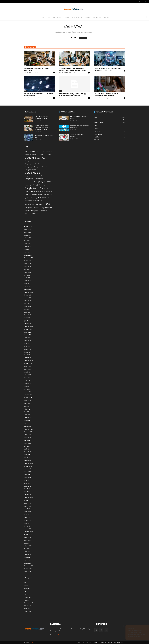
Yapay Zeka (98, 65)
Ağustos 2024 (28, 289)
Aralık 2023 (27, 312)
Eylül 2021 (27, 389)
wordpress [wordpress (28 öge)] (35, 211)
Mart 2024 (27, 304)
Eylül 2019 (27, 458)
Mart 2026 (27, 235)
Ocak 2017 (27, 549)
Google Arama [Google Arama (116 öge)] (32, 173)
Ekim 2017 (27, 523)
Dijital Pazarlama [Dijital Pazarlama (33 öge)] (46, 151)
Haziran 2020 (28, 432)
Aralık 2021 (27, 381)
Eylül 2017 (27, 526)
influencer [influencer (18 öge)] (28, 194)
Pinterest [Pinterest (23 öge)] (36, 201)
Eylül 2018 (27, 492)
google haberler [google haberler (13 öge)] (29, 182)
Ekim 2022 (27, 352)
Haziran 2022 (28, 363)
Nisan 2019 (27, 472)
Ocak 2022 (27, 378)
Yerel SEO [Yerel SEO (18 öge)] (28, 214)
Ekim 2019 (27, 455)
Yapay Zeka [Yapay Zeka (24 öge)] (43, 211)
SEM (49, 17)
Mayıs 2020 (27, 435)
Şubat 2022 (27, 375)
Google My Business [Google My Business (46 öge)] (42, 182)
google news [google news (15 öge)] (28, 185)
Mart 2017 (27, 543)
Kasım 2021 (27, 383)
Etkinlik (88, 17)
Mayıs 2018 (27, 503)
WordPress (27, 609)
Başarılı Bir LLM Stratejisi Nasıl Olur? (108, 68)
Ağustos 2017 (28, 529)
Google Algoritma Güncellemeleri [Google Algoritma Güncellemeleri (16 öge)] (34, 164)
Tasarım (67, 17)
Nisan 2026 (27, 232)
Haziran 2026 (28, 227)
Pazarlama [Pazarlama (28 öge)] (28, 201)
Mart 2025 (27, 269)
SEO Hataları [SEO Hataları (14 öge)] (36, 208)
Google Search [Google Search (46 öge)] (39, 185)
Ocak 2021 (27, 412)
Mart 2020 (27, 440)
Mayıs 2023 (27, 332)
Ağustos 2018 (28, 495)
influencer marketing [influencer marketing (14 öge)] (37, 194)
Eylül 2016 (27, 560)
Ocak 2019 (27, 480)
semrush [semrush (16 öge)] (42, 204)
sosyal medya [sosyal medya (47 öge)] (46, 207)
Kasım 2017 (27, 520)
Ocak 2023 (27, 343)
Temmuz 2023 (28, 326)
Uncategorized (28, 603)
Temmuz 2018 (28, 497)
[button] (147, 18)
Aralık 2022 (27, 346)
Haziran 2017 (28, 535)
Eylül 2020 (27, 423)
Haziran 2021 (28, 398)
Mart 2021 (27, 406)
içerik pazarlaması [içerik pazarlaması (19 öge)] (30, 198)
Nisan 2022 (27, 369)
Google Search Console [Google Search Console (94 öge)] (36, 188)
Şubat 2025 (27, 272)
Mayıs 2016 (27, 572)
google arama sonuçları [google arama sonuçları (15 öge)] (31, 176)
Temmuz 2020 (28, 429)
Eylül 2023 (27, 321)
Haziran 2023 (28, 329)
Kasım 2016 (27, 554)
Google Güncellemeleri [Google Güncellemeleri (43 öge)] (34, 179)
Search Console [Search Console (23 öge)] (30, 204)
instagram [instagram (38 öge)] (48, 194)
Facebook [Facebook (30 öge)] (48, 155)
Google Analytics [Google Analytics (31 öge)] (31, 170)
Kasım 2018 (27, 486)
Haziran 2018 (28, 500)
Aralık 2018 (27, 483)
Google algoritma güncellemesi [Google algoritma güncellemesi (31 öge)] (36, 167)
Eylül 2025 (27, 252)
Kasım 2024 (27, 281)
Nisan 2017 (27, 540)
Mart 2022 (27, 372)
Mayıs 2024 (27, 298)
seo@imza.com (60, 635)
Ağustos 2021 (28, 392)
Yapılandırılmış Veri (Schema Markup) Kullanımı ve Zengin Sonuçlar (72, 95)
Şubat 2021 (27, 409)
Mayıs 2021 (27, 400)
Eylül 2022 (27, 355)
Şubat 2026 (27, 238)
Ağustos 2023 (28, 323)
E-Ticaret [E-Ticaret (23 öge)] (40, 155)
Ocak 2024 (27, 309)
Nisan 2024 (27, 301)
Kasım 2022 (27, 349)
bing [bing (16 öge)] (37, 152)
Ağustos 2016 (28, 563)
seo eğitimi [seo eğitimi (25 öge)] (28, 208)
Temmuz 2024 (28, 292)
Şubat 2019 (27, 477)
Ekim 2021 (27, 386)
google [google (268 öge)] (29, 158)
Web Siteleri (27, 606)
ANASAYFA (83, 38)
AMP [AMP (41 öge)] (27, 151)
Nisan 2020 (27, 438)
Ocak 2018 (27, 515)
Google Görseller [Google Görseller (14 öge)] (43, 176)
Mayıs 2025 (27, 264)
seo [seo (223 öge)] (48, 204)
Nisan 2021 (27, 403)
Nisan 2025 (27, 266)
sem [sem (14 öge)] (37, 204)
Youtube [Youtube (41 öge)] (35, 214)
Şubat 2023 (27, 341)
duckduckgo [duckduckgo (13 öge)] (33, 155)
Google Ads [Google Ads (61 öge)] (40, 158)
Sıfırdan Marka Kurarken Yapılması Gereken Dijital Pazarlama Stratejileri (73, 69)
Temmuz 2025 (28, 258)
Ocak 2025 (27, 275)
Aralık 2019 (27, 449)
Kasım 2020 (27, 418)
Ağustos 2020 (28, 426)
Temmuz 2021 (28, 395)
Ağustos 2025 (28, 255)
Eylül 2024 (27, 286)
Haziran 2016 (28, 569)
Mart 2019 (27, 475)
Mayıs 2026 (27, 229)
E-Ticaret (26, 65)
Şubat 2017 (27, 546)
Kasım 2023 (27, 315)
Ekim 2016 (27, 557)
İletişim (107, 17)
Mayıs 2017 (27, 537)
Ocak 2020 (27, 446)
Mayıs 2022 (27, 366)
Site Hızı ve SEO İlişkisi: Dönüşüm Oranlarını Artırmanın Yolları (106, 95)
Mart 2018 (27, 509)
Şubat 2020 (27, 443)
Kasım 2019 (27, 452)
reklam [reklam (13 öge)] (42, 201)
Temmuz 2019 (28, 463)
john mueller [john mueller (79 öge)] (43, 197)
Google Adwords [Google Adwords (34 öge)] (31, 161)
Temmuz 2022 (28, 361)
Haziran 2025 (28, 261)
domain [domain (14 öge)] (27, 155)
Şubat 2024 (27, 306)
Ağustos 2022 (28, 358)
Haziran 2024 (28, 295)
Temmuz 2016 (28, 566)
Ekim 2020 (27, 420)
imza (33, 642)
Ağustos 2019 (28, 460)
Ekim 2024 (27, 284)
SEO (44, 17)
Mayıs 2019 (27, 469)
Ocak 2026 (27, 241)
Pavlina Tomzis (28, 72)
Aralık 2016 (27, 552)
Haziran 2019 (28, 466)
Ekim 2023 (27, 318)
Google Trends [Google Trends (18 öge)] (48, 191)
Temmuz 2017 (28, 532)
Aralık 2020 (27, 415)
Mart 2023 (27, 338)
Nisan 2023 (27, 335)
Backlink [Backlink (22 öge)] (32, 151)
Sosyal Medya (77, 17)
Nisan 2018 (27, 506)
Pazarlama (57, 17)
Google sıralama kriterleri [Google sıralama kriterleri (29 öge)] (34, 191)
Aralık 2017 (27, 517)
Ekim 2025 (27, 249)
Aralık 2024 (27, 278)
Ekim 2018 (27, 489)
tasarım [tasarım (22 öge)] (27, 211)
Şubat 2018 (27, 512)
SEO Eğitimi (97, 17)
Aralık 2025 (27, 244)
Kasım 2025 (27, 246)
